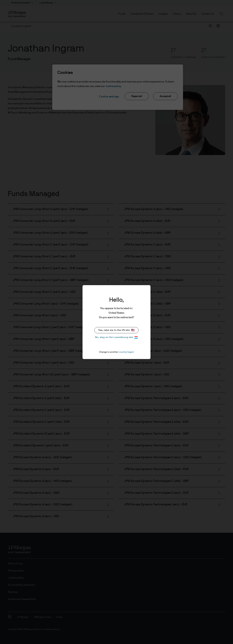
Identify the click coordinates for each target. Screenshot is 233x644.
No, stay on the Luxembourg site (116, 337)
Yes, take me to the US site (116, 330)
